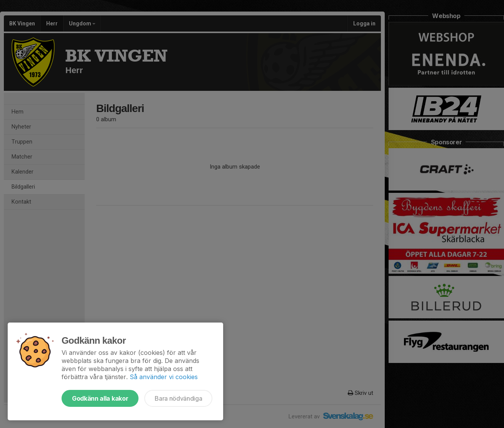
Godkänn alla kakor (100, 398)
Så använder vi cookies (164, 377)
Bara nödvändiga (178, 398)
